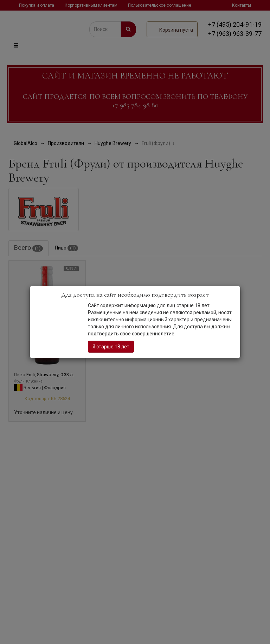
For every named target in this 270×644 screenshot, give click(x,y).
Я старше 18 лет (111, 347)
